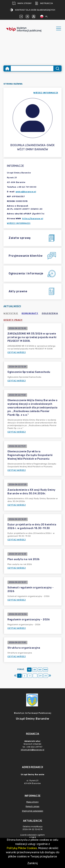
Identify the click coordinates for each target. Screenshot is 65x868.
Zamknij (33, 863)
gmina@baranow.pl (26, 192)
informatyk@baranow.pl (32, 750)
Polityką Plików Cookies (22, 848)
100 (45, 670)
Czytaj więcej (17, 352)
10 (29, 670)
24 (40, 676)
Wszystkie (11, 313)
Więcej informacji (19, 223)
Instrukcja (44, 3)
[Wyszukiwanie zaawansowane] (32, 68)
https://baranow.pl (33, 219)
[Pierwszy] (15, 676)
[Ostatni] (50, 676)
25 (35, 670)
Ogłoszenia (50, 313)
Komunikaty (30, 313)
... (35, 676)
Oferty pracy (13, 320)
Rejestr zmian (32, 806)
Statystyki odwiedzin (33, 811)
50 (40, 670)
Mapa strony (22, 3)
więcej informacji (46, 93)
